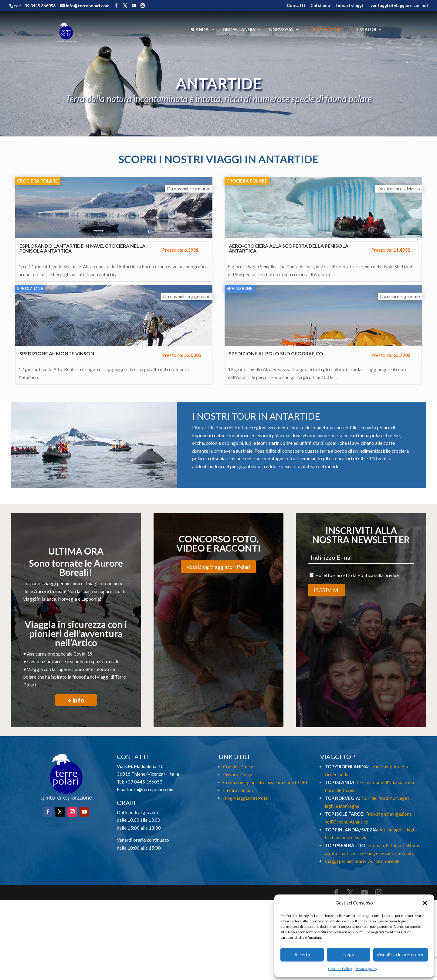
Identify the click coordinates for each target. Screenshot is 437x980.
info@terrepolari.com (152, 789)
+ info (76, 700)
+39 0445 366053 (144, 782)
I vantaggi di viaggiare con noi (398, 6)
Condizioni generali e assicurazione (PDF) (265, 782)
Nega (349, 955)
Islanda (49, 599)
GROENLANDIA (239, 30)
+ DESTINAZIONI (325, 30)
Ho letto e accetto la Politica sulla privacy (357, 575)
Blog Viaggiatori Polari (247, 798)
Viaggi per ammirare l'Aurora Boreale (362, 861)
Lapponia (91, 599)
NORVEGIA (281, 30)
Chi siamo (320, 6)
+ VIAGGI (366, 30)
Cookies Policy (340, 969)
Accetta (302, 955)
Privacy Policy (238, 774)
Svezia (361, 837)
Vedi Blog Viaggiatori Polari (218, 567)
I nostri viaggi (349, 6)
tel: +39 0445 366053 (35, 6)
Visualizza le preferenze (401, 955)
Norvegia (68, 599)
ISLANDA (199, 30)
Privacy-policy (366, 969)
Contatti (296, 6)
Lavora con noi (238, 790)
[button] (425, 903)
